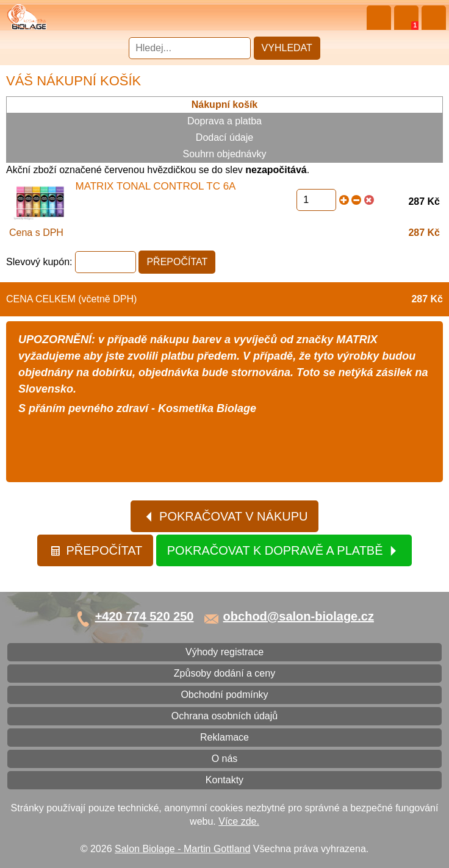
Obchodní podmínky (224, 695)
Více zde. (239, 821)
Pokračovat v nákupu (226, 516)
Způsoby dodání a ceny (224, 673)
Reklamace (224, 737)
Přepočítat (96, 550)
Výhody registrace (224, 652)
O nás (225, 759)
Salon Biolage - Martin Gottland (182, 849)
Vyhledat (287, 48)
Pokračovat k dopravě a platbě (283, 550)
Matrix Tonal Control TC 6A (156, 186)
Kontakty (224, 780)
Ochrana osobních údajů (224, 716)
